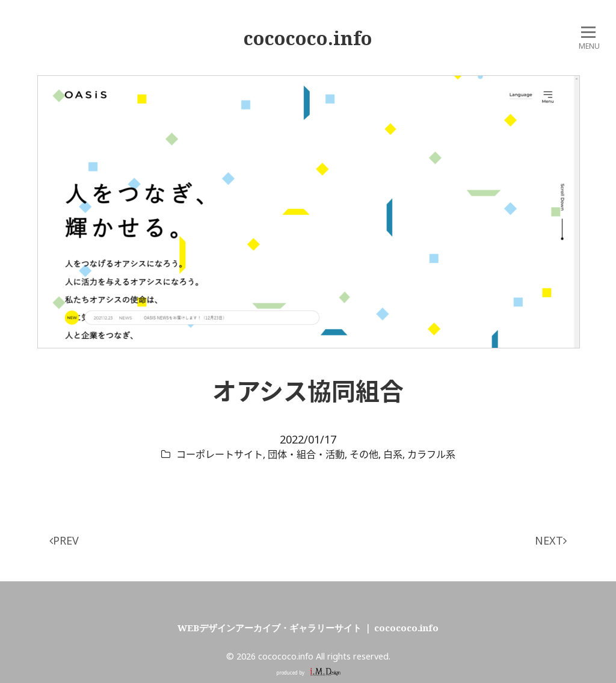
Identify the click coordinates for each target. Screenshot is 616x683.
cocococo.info (308, 38)
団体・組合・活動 (306, 454)
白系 (393, 454)
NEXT (551, 540)
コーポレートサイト (220, 454)
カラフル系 (431, 454)
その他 (364, 454)
